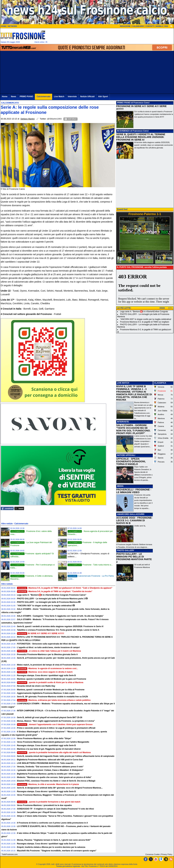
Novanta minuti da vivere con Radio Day (36, 686)
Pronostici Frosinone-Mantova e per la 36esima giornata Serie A (47, 654)
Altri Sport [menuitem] (103, 97)
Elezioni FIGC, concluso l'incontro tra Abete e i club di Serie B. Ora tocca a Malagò (56, 781)
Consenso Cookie (153, 854)
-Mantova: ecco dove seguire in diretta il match (45, 672)
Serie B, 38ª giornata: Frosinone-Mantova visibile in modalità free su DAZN (53, 697)
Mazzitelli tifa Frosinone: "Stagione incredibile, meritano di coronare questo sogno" (57, 851)
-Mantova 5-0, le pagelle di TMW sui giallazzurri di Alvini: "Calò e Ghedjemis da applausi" (65, 588)
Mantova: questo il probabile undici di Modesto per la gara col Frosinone (52, 679)
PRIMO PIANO (124, 103)
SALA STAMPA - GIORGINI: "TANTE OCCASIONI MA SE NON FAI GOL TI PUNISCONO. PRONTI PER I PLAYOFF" (133, 429)
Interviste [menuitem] (72, 97)
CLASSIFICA (160, 383)
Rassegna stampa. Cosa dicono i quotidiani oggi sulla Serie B (46, 675)
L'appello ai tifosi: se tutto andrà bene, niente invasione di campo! (48, 647)
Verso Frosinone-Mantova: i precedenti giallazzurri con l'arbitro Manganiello (53, 742)
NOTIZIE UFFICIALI (126, 455)
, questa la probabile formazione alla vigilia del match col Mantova (54, 752)
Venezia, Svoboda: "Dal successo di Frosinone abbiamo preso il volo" (50, 767)
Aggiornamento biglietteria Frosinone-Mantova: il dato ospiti (46, 693)
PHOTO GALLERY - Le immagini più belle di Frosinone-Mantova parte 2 (51, 599)
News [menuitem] (13, 97)
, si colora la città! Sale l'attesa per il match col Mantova (49, 651)
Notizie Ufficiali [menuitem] (87, 97)
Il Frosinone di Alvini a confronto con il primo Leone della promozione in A (52, 823)
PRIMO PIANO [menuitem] (26, 97)
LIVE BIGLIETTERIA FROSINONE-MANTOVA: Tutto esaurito (45, 763)
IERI (170, 308)
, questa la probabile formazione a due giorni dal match (49, 802)
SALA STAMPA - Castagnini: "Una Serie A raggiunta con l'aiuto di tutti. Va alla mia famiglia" (60, 616)
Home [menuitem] (5, 97)
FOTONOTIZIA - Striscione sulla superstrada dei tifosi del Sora (47, 644)
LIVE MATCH (123, 383)
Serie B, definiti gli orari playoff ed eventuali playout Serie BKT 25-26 (50, 717)
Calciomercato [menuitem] (43, 97)
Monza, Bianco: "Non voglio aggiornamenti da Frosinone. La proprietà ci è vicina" (56, 721)
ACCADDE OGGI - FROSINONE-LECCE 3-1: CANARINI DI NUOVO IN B (134, 520)
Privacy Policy (167, 854)
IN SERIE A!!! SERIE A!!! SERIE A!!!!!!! (41, 633)
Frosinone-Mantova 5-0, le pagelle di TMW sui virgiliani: (145, 322)
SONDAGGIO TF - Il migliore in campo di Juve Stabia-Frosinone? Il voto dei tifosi (56, 809)
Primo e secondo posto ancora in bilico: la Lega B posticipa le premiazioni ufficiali (56, 728)
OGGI (162, 308)
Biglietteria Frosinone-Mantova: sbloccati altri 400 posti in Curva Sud (50, 760)
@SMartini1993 (54, 119)
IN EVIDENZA (123, 131)
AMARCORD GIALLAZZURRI (131, 514)
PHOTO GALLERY (126, 550)
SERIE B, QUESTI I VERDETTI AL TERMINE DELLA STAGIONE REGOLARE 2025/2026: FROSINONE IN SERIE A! (141, 137)
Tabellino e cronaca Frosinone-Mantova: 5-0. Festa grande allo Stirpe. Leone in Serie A (58, 630)
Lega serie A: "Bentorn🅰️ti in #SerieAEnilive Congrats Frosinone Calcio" (52, 595)
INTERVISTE (123, 422)
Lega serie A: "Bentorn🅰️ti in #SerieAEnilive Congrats (144, 312)
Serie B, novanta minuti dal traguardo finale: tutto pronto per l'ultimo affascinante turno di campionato (66, 756)
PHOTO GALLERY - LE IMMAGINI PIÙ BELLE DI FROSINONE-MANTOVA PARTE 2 (134, 558)
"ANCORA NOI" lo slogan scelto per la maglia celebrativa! (45, 606)
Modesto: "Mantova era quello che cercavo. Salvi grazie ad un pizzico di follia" (54, 777)
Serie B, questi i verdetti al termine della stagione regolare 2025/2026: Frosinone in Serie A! (60, 626)
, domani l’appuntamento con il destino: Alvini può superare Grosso (55, 724)
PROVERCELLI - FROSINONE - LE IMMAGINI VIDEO (134, 491)
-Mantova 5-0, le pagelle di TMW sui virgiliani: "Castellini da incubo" (55, 591)
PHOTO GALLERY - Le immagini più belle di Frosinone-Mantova (47, 602)
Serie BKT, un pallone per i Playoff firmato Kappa (40, 812)
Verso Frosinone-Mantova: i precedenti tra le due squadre (44, 805)
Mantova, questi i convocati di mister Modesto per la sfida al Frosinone (51, 690)
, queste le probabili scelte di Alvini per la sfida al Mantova (50, 682)
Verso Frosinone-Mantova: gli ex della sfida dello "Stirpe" (44, 738)
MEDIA (120, 486)
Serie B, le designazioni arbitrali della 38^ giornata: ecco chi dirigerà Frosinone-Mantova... (60, 788)
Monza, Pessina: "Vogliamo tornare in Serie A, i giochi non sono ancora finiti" (54, 840)
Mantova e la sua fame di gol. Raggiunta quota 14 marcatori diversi (49, 749)
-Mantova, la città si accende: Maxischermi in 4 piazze (48, 784)
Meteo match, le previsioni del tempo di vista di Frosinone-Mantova (49, 665)
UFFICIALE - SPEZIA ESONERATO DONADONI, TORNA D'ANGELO (131, 461)
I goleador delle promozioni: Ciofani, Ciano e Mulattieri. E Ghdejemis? (50, 770)
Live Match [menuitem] (59, 97)
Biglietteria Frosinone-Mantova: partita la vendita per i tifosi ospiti (48, 774)
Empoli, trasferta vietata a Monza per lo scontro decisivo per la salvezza (51, 847)
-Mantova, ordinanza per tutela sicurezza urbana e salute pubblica (54, 700)
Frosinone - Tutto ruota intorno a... (90, 565)
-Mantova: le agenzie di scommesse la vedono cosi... (48, 668)
